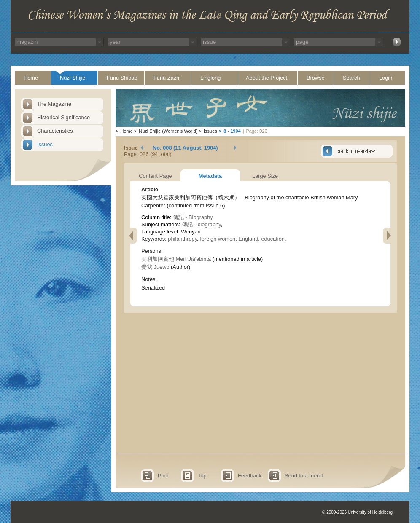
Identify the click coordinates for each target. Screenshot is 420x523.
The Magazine (54, 104)
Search (351, 78)
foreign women (218, 239)
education (273, 239)
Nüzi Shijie (73, 78)
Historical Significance (63, 117)
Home (31, 78)
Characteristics (55, 131)
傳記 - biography (201, 224)
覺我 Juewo (155, 267)
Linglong (210, 78)
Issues (45, 144)
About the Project (267, 78)
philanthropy (182, 239)
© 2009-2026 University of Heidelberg (357, 512)
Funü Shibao (122, 78)
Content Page (155, 176)
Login (386, 78)
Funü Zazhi (167, 78)
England (248, 239)
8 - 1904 (232, 131)
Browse (316, 78)
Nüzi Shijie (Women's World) (168, 131)
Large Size (265, 176)
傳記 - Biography (193, 217)
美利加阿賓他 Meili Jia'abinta (176, 259)
